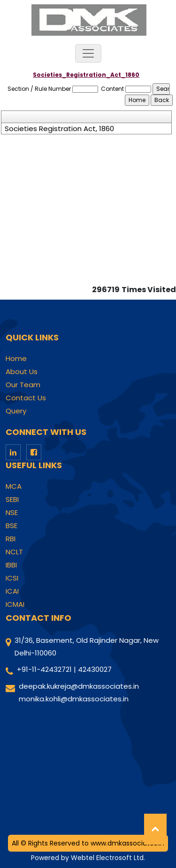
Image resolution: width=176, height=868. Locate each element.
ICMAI (15, 604)
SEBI (12, 500)
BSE (11, 526)
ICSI (12, 578)
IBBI (11, 565)
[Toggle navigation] (88, 53)
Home (16, 359)
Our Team (23, 385)
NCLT (14, 552)
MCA (14, 486)
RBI (11, 539)
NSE (12, 513)
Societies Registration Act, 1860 (59, 129)
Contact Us (26, 398)
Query (16, 411)
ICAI (12, 591)
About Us (22, 372)
